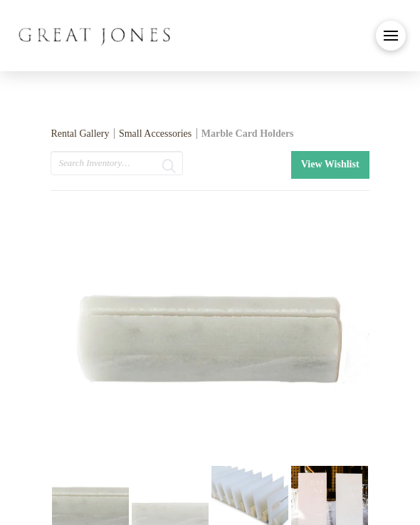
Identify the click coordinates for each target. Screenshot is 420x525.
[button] (391, 36)
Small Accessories (155, 134)
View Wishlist (330, 164)
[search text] (117, 163)
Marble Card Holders (248, 134)
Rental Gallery (80, 134)
